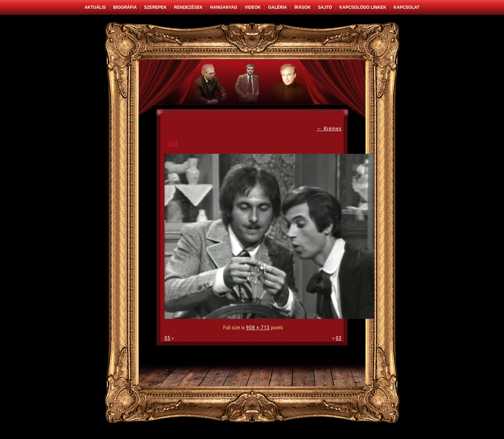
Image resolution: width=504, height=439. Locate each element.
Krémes (329, 129)
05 (167, 338)
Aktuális (95, 7)
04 (173, 144)
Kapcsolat (407, 7)
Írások (303, 7)
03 (339, 338)
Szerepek (156, 7)
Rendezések (188, 7)
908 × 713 (258, 328)
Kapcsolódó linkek (363, 7)
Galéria (278, 7)
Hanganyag (224, 7)
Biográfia (125, 7)
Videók (253, 7)
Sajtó (325, 7)
